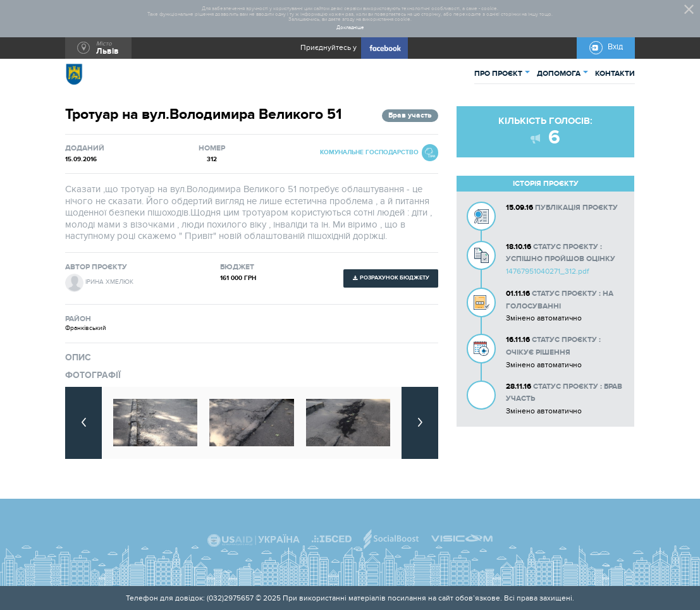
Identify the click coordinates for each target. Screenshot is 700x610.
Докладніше (350, 28)
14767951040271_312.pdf (547, 271)
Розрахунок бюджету (395, 278)
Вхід (615, 47)
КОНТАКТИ (615, 74)
